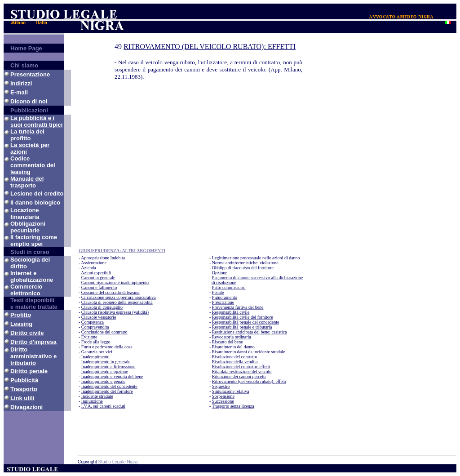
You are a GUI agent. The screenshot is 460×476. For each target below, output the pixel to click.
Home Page (26, 48)
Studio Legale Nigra (118, 462)
